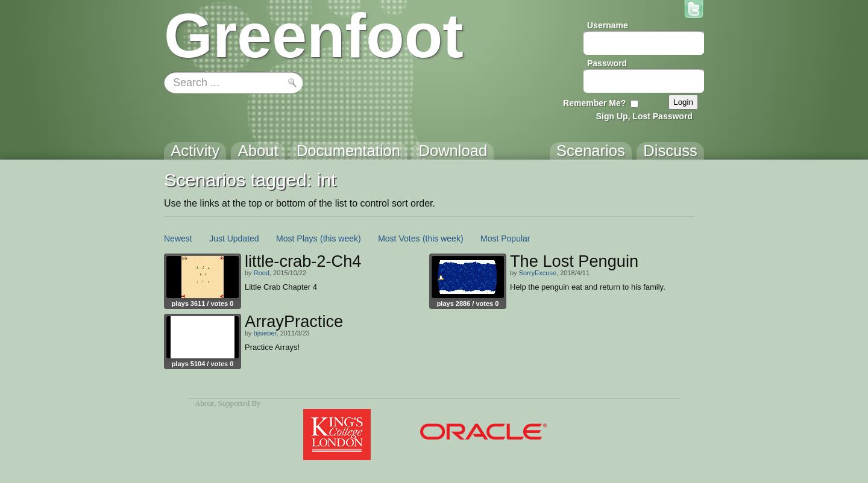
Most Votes (399, 238)
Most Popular (505, 238)
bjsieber (265, 333)
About (204, 404)
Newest (178, 238)
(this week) (341, 238)
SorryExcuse (538, 273)
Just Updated (234, 238)
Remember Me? (594, 103)
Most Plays (297, 238)
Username (608, 25)
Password (607, 63)
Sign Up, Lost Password (644, 116)
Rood (262, 273)
